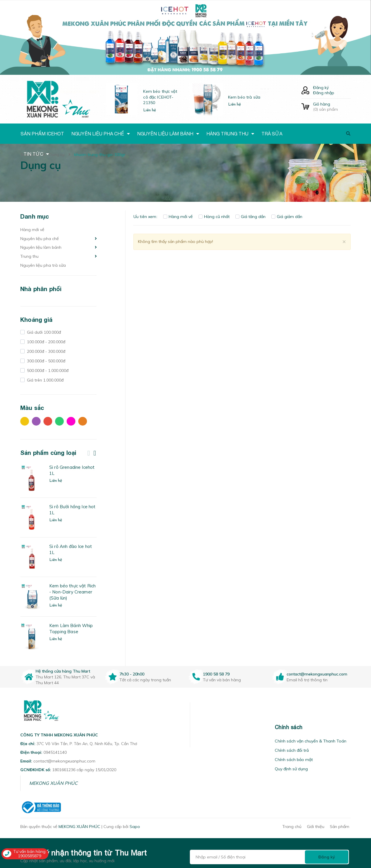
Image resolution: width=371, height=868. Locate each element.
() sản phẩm (332, 107)
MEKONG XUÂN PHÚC (53, 783)
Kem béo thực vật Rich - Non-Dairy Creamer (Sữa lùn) (72, 592)
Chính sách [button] (289, 727)
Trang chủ (292, 827)
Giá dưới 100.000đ (43, 332)
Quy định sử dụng (291, 769)
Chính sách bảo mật (294, 760)
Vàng (25, 421)
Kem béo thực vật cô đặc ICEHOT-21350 (160, 97)
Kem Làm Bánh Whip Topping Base (71, 629)
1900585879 (30, 856)
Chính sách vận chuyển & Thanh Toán (311, 741)
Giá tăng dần (250, 217)
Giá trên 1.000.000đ (45, 380)
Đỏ (48, 421)
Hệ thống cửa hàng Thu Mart (63, 671)
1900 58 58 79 (216, 674)
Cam (83, 421)
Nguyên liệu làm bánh (41, 247)
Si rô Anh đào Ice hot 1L (71, 549)
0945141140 (55, 752)
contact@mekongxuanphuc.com (317, 674)
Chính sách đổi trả (292, 750)
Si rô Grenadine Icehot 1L (72, 470)
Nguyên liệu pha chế (40, 239)
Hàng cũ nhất (214, 217)
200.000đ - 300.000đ (46, 351)
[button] (197, 727)
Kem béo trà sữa (244, 97)
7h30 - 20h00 (132, 674)
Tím (36, 421)
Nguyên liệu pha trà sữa (43, 265)
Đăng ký (321, 88)
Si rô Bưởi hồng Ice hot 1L (72, 510)
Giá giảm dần (287, 217)
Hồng (71, 421)
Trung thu (29, 256)
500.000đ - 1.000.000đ (47, 371)
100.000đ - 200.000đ (46, 342)
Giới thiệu (316, 827)
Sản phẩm (340, 827)
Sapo (135, 827)
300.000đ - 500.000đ (46, 361)
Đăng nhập (324, 93)
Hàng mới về (32, 230)
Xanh (59, 421)
